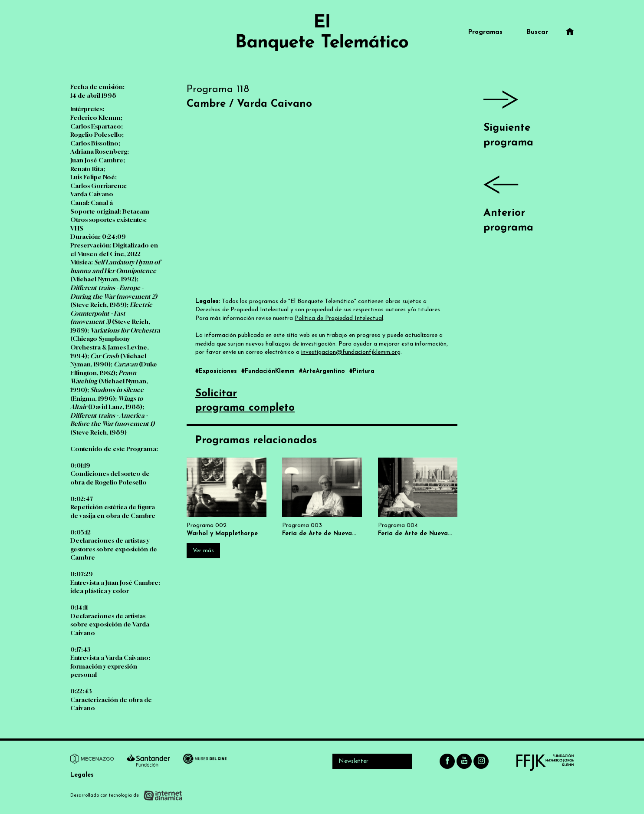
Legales (82, 775)
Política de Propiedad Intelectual (339, 318)
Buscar (537, 32)
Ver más (203, 551)
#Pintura (362, 371)
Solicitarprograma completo (245, 401)
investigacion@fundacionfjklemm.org (351, 352)
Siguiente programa (529, 115)
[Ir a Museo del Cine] (205, 760)
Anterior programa (529, 200)
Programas (485, 32)
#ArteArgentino (323, 371)
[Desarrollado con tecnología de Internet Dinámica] (126, 796)
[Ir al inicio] (322, 33)
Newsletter (353, 761)
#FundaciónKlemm (269, 371)
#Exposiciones (217, 371)
